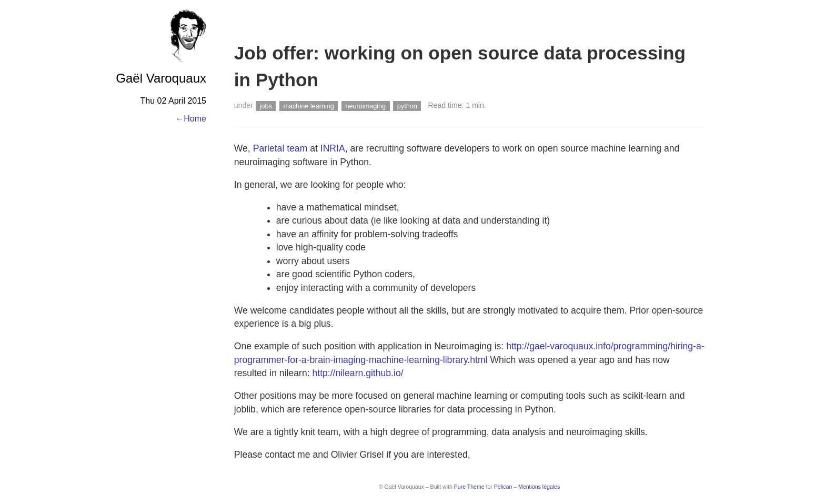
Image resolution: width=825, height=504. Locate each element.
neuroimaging (365, 106)
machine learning (308, 106)
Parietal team (280, 148)
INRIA (333, 148)
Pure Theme (469, 487)
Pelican (503, 487)
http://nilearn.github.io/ (358, 373)
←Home (191, 119)
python (407, 106)
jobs (266, 106)
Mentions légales (539, 487)
